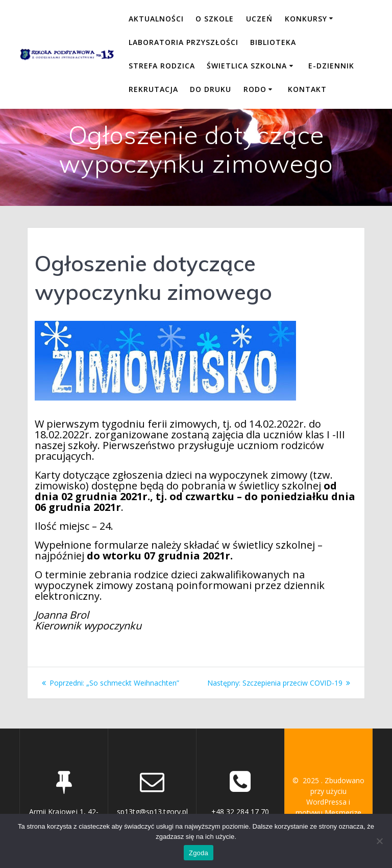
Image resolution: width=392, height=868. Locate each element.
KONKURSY (306, 19)
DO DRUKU (211, 89)
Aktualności (156, 19)
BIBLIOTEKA (273, 42)
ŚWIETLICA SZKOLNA (247, 66)
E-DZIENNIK (331, 66)
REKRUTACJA (153, 89)
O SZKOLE (215, 19)
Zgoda (199, 853)
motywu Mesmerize (328, 813)
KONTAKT (307, 89)
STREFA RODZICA (162, 66)
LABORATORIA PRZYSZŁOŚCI (183, 42)
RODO (255, 89)
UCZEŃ (259, 19)
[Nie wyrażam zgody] (379, 841)
